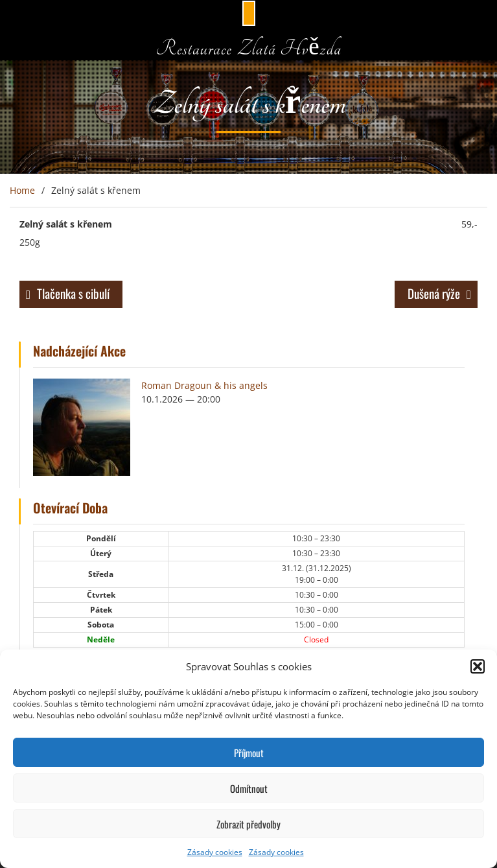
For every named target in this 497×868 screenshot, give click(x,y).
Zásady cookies (215, 852)
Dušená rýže (434, 293)
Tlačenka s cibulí (73, 293)
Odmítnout (249, 788)
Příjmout (249, 753)
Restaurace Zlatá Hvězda (248, 48)
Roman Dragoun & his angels (204, 385)
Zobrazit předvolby (248, 824)
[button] (478, 666)
